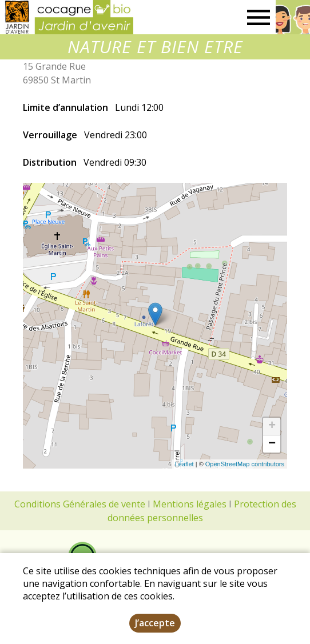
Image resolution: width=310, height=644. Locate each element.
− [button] (272, 444)
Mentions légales (190, 504)
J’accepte (155, 623)
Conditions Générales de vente (80, 504)
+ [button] (272, 426)
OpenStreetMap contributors (245, 464)
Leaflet (184, 464)
